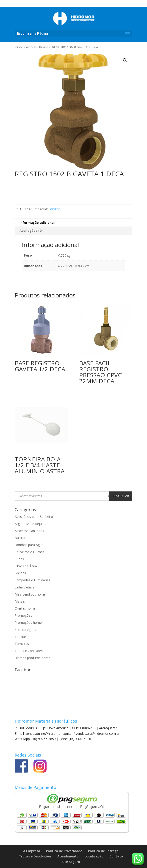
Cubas (19, 559)
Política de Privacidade (64, 851)
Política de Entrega (103, 851)
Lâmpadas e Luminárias (32, 580)
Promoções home (28, 623)
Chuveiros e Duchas (29, 552)
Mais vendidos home (30, 594)
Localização (94, 856)
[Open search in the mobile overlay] (73, 496)
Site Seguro (71, 862)
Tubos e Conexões (29, 651)
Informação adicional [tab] (37, 223)
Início (18, 47)
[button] (125, 60)
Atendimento (68, 856)
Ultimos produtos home (32, 658)
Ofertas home (25, 608)
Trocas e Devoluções (35, 856)
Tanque (20, 637)
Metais (20, 601)
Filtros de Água (26, 566)
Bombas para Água (29, 545)
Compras (31, 47)
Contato (116, 856)
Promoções (23, 615)
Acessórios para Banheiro (34, 517)
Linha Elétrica (25, 587)
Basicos (44, 47)
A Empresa (32, 851)
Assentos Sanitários (29, 531)
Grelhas (20, 573)
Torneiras (22, 644)
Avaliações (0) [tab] (31, 231)
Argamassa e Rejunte (31, 524)
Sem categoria (25, 630)
